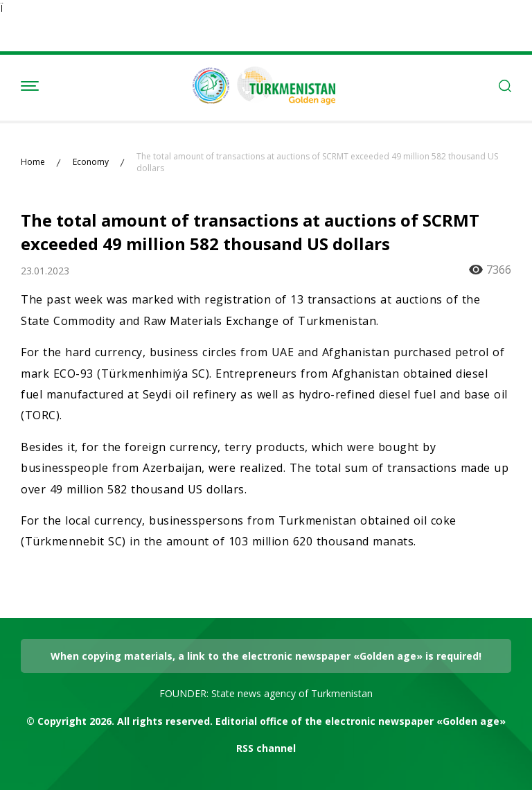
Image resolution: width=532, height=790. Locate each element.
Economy (91, 162)
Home (33, 162)
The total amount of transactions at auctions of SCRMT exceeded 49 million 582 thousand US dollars (317, 163)
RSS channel (266, 748)
